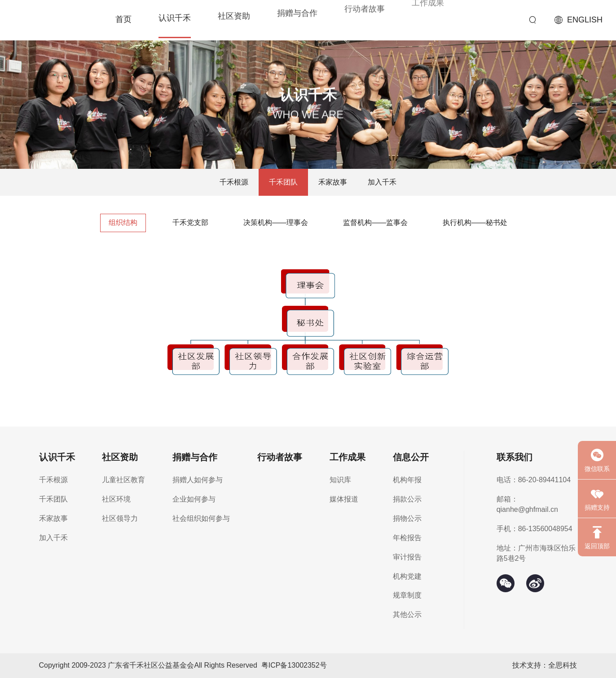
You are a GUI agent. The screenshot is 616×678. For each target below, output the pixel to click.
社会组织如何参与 (201, 518)
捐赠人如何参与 (198, 480)
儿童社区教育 (123, 480)
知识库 (340, 480)
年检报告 (407, 538)
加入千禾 (382, 182)
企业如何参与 (194, 499)
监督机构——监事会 (375, 222)
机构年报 (407, 480)
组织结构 (123, 222)
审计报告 (407, 557)
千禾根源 (234, 182)
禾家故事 (333, 182)
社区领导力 (120, 518)
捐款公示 (407, 499)
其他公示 (407, 614)
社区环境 (116, 499)
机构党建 (407, 576)
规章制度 (407, 595)
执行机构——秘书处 (475, 222)
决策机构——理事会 (276, 222)
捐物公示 (407, 518)
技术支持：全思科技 (545, 665)
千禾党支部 (190, 222)
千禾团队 (283, 182)
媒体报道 (344, 499)
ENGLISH (585, 20)
